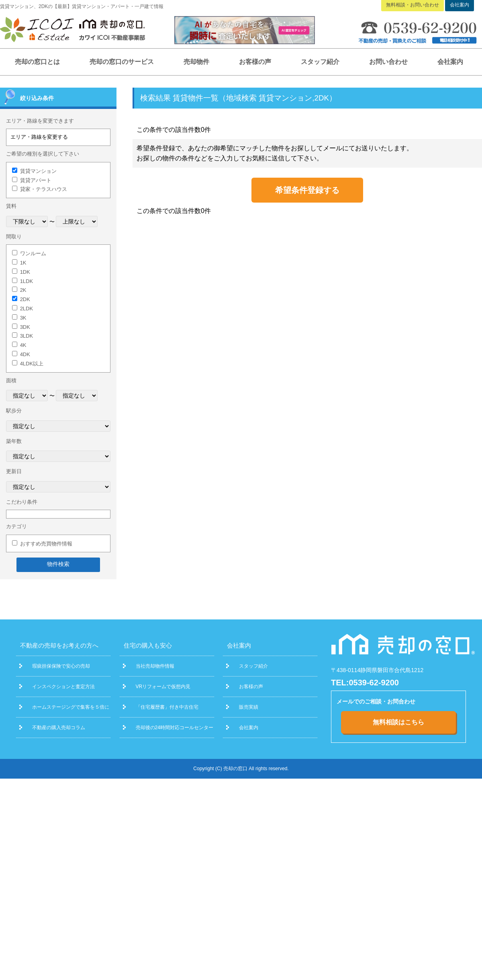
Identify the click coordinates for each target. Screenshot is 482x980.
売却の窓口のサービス (122, 62)
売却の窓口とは (37, 62)
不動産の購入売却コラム (59, 728)
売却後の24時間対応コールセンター (175, 728)
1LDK (27, 281)
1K (23, 263)
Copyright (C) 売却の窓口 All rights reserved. (241, 769)
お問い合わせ (388, 62)
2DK (25, 299)
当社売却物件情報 (155, 666)
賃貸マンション (38, 171)
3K (23, 318)
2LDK (27, 309)
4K (23, 345)
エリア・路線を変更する (39, 137)
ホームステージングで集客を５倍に (71, 707)
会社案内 (450, 62)
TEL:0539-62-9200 (365, 683)
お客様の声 (255, 62)
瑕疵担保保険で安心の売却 (61, 666)
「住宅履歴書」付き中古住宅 (167, 707)
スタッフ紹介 (320, 62)
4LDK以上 (32, 364)
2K (23, 290)
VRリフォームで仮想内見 (163, 687)
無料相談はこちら (398, 722)
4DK (25, 354)
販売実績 (249, 707)
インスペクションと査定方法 (63, 687)
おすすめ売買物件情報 (46, 544)
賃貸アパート (36, 180)
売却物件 (196, 62)
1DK (25, 272)
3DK (25, 327)
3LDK (27, 336)
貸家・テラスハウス (44, 189)
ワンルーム (33, 253)
